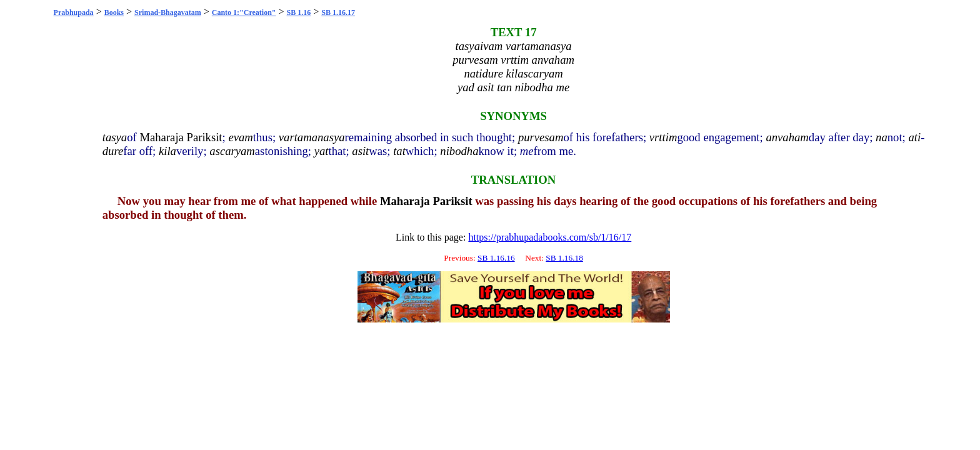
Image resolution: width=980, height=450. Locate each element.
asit (360, 151)
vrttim (663, 137)
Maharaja (161, 137)
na (882, 137)
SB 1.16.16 (496, 258)
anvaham (787, 137)
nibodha (459, 151)
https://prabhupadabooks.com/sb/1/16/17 (550, 237)
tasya (115, 137)
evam (240, 137)
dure (113, 151)
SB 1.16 (299, 12)
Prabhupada (74, 12)
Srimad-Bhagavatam (168, 12)
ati (914, 137)
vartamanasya (312, 137)
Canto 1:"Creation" (244, 12)
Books (114, 12)
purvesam (541, 137)
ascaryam (232, 151)
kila (167, 151)
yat (322, 151)
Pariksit (205, 137)
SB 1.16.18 (564, 258)
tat (399, 151)
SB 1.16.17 (338, 12)
